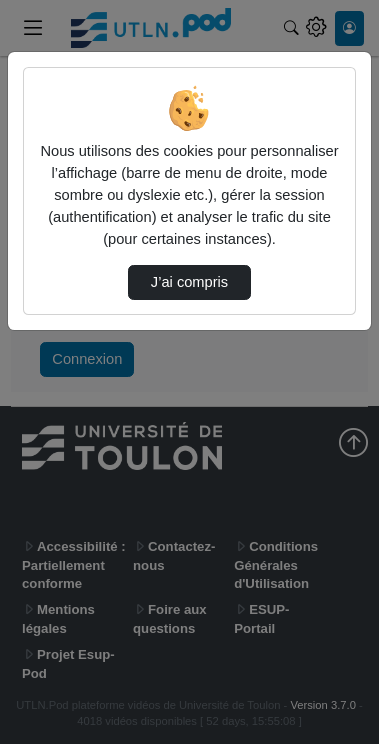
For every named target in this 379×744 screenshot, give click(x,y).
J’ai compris (189, 282)
